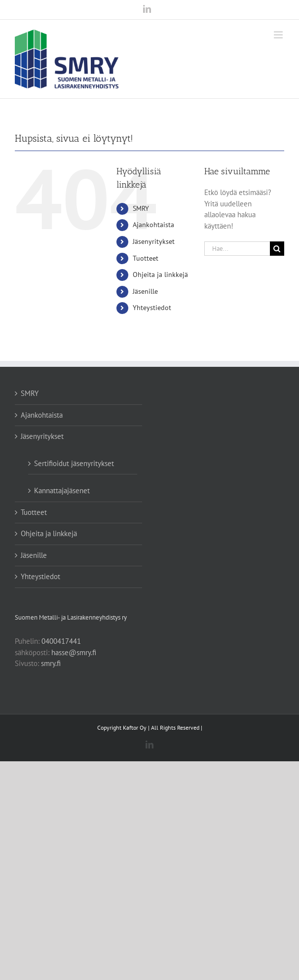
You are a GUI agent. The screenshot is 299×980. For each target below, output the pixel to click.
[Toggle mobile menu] (279, 35)
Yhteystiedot (152, 308)
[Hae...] (237, 249)
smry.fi (51, 663)
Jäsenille (145, 291)
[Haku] (277, 249)
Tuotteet (146, 258)
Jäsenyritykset (154, 241)
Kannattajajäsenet (62, 490)
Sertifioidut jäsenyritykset (74, 463)
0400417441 (61, 641)
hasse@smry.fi (74, 652)
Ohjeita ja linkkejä (160, 274)
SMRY (141, 208)
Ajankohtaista (153, 225)
